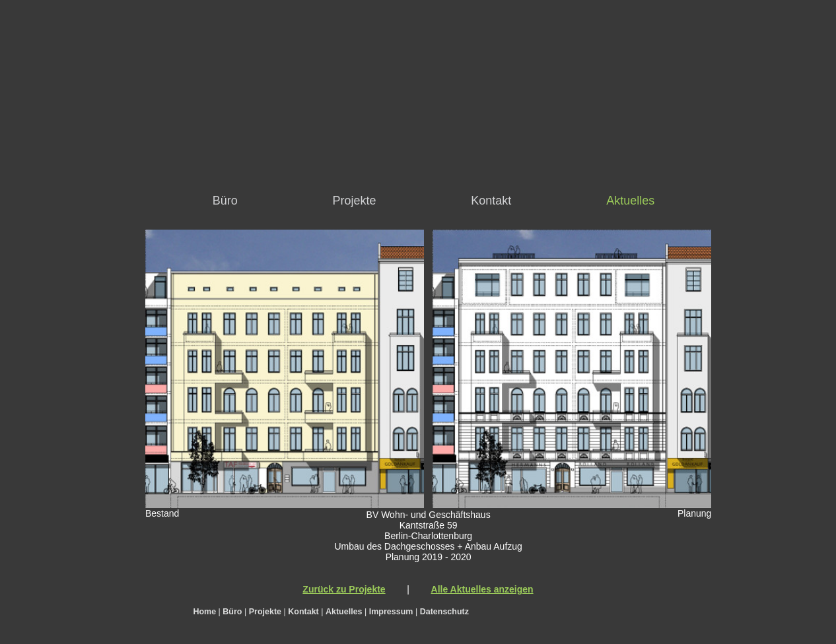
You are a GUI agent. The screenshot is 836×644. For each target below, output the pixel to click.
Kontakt (491, 201)
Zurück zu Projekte (344, 589)
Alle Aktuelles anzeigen (482, 589)
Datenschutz (444, 612)
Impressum (391, 612)
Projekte (355, 201)
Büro (225, 201)
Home (204, 612)
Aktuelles (630, 201)
